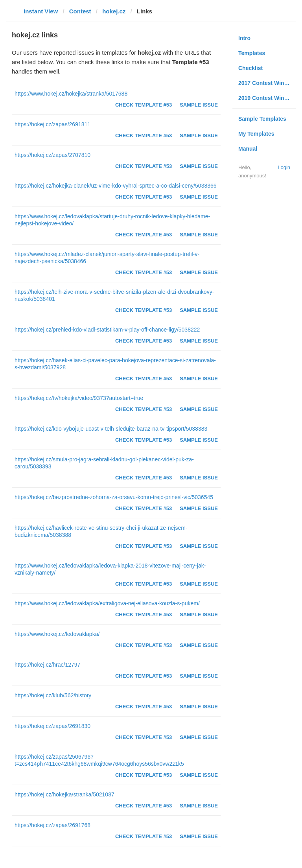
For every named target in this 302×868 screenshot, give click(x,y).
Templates (252, 53)
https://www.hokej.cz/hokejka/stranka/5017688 (71, 94)
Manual (248, 149)
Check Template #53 (144, 105)
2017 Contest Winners (267, 83)
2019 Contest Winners (267, 98)
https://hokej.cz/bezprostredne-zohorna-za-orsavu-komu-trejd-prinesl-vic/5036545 (114, 497)
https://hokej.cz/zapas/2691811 (52, 124)
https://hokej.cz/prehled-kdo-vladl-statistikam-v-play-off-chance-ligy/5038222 (107, 330)
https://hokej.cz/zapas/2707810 (52, 155)
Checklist (250, 68)
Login (284, 167)
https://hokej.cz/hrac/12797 (47, 665)
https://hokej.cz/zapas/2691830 (52, 726)
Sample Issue (199, 105)
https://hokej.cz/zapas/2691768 (52, 825)
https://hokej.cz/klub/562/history (53, 695)
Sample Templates (262, 119)
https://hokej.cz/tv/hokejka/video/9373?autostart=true (79, 398)
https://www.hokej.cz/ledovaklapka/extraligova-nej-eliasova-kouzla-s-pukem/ (107, 603)
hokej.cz (114, 11)
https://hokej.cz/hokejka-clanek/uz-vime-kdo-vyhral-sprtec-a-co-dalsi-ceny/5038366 (116, 186)
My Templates (256, 134)
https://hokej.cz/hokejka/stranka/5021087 (64, 794)
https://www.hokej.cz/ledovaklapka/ (57, 634)
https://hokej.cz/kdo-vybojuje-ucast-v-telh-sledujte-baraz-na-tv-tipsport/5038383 (111, 429)
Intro (244, 38)
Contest (80, 11)
